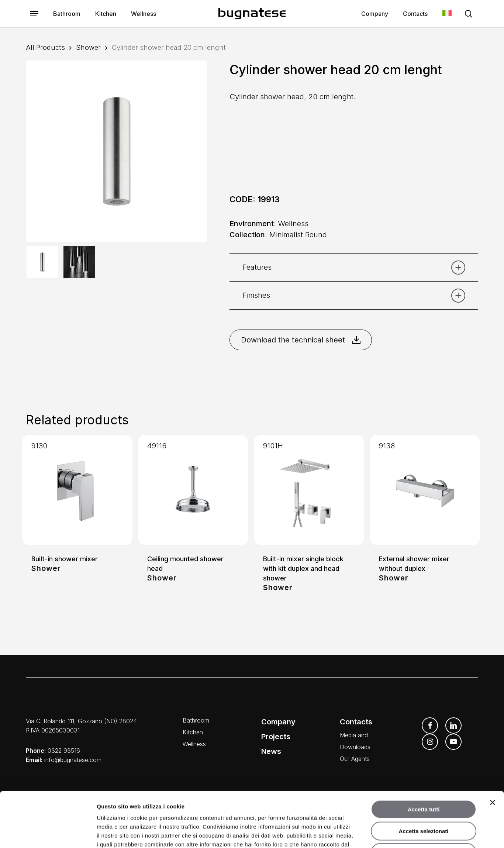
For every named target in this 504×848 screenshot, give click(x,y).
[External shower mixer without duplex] (425, 490)
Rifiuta (424, 801)
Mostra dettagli (388, 833)
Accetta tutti (424, 758)
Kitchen (193, 732)
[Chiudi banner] (493, 751)
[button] (34, 14)
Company (278, 722)
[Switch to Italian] (447, 14)
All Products (45, 47)
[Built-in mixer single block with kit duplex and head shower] (309, 490)
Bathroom (196, 720)
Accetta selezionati (423, 780)
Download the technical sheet (301, 340)
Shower (88, 47)
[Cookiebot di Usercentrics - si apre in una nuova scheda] (48, 834)
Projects (276, 737)
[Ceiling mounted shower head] (193, 490)
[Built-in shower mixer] (77, 490)
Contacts (356, 722)
